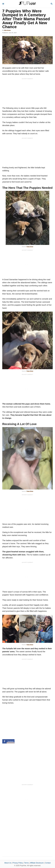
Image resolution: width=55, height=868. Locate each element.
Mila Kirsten (7, 30)
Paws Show (30, 247)
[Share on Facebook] (8, 741)
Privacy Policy (18, 863)
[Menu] (3, 4)
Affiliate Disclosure (37, 863)
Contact (48, 863)
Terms (26, 863)
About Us (8, 863)
